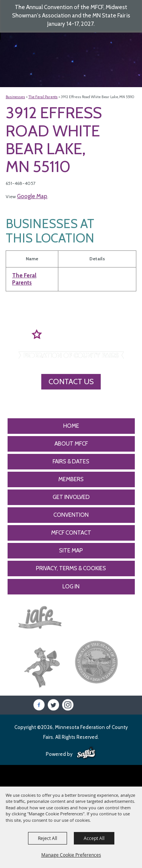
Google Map (32, 196)
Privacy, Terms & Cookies (71, 568)
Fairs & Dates (71, 461)
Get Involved (71, 497)
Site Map (71, 551)
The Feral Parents (43, 97)
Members (71, 479)
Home (71, 426)
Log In (71, 586)
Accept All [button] (94, 838)
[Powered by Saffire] (86, 753)
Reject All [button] (48, 838)
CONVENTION (71, 515)
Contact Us (71, 382)
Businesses (15, 97)
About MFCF (71, 444)
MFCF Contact (71, 533)
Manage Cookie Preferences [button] (71, 855)
